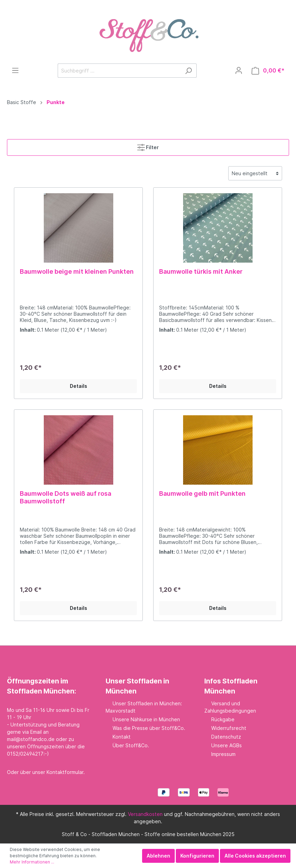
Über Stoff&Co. (131, 745)
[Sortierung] (255, 173)
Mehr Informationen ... (32, 862)
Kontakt (122, 737)
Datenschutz (226, 737)
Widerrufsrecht (229, 728)
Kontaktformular (65, 772)
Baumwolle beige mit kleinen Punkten (77, 271)
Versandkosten (145, 814)
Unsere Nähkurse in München (146, 719)
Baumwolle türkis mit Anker (201, 271)
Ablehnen (158, 856)
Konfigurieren (197, 856)
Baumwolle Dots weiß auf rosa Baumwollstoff (65, 497)
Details (79, 386)
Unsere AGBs (227, 745)
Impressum (223, 754)
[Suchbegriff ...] (119, 71)
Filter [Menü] (148, 146)
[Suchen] (188, 71)
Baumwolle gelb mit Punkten (202, 493)
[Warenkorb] (268, 71)
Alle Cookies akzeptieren (255, 856)
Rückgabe (223, 719)
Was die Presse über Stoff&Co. (149, 728)
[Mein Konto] (239, 70)
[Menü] (15, 70)
